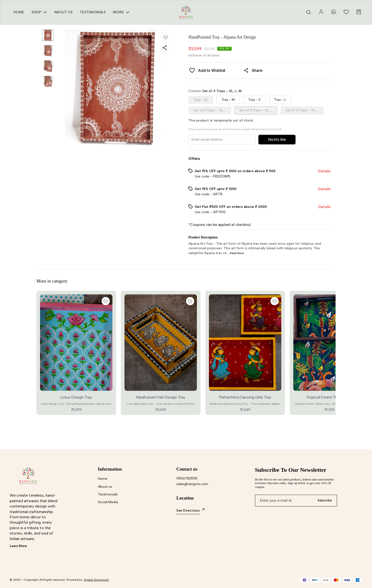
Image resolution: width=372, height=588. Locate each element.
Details (324, 171)
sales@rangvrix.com (192, 484)
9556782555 (187, 478)
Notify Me (277, 139)
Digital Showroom (96, 580)
